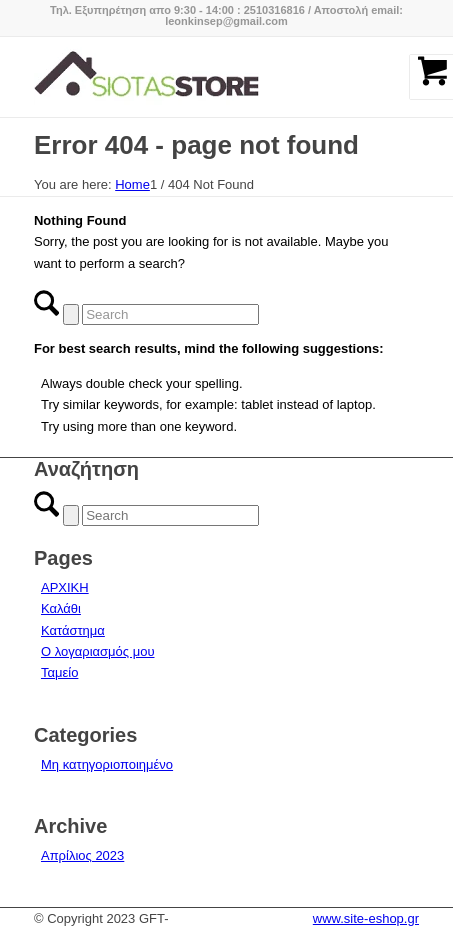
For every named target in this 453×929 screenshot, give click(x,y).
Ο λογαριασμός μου (98, 651)
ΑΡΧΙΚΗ (65, 587)
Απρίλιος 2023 (82, 855)
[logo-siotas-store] (188, 77)
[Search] (170, 314)
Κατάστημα (73, 630)
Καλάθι (61, 608)
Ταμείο (59, 672)
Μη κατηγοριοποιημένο (107, 764)
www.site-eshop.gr (366, 918)
